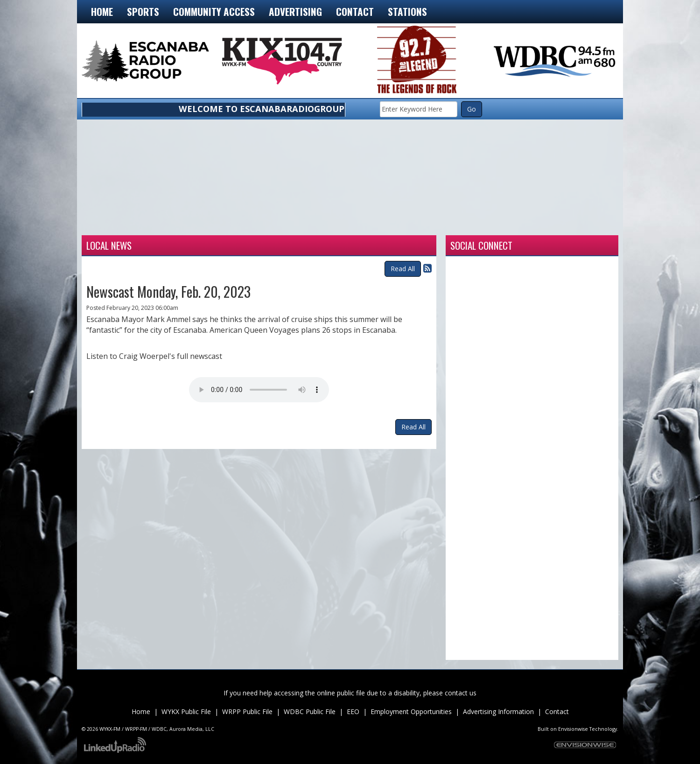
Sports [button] (143, 11)
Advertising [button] (295, 11)
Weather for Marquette (457, 224)
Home (102, 11)
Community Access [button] (214, 11)
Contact (557, 711)
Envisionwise (573, 729)
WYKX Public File (186, 711)
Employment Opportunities (411, 711)
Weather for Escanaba (135, 224)
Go (472, 109)
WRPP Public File (247, 711)
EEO (353, 711)
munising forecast (565, 224)
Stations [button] (407, 11)
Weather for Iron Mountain (243, 224)
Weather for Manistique (350, 224)
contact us (461, 693)
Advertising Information (498, 711)
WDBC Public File (310, 711)
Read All (403, 269)
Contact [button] (355, 11)
